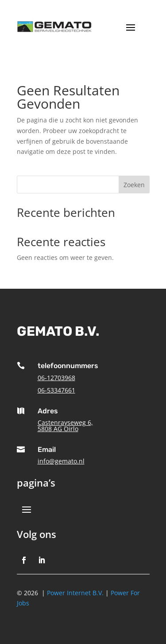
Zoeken (134, 185)
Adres (48, 411)
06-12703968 (56, 378)
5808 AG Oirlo (58, 429)
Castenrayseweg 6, (65, 422)
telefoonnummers (68, 366)
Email (47, 450)
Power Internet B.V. (75, 593)
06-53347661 (56, 390)
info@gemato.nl (61, 461)
